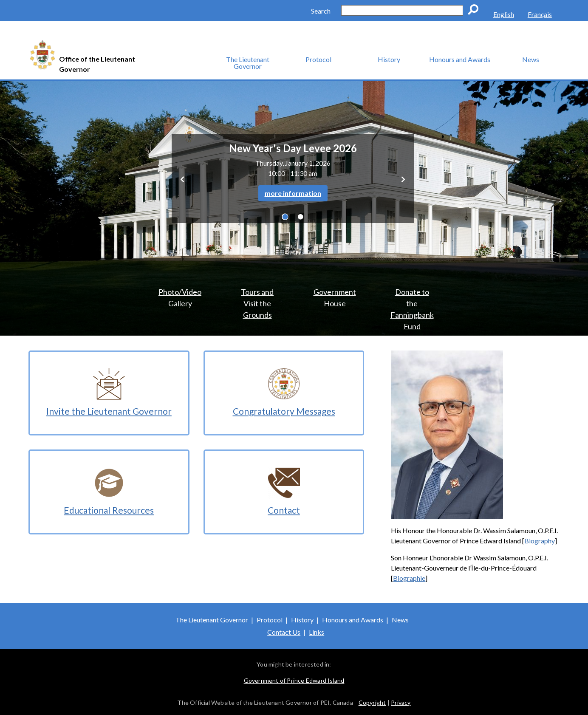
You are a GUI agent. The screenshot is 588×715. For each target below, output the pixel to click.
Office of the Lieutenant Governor (97, 64)
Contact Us (284, 632)
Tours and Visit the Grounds (257, 303)
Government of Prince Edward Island (294, 680)
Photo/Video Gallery (180, 298)
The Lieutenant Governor (248, 63)
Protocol (318, 59)
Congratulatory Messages (284, 411)
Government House (335, 298)
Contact (284, 510)
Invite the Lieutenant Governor (109, 411)
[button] (182, 179)
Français (540, 14)
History (389, 59)
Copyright (372, 702)
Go (476, 11)
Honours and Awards (460, 59)
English (504, 14)
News (531, 59)
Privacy (401, 702)
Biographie (409, 578)
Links (317, 632)
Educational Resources (109, 510)
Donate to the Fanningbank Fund (412, 308)
